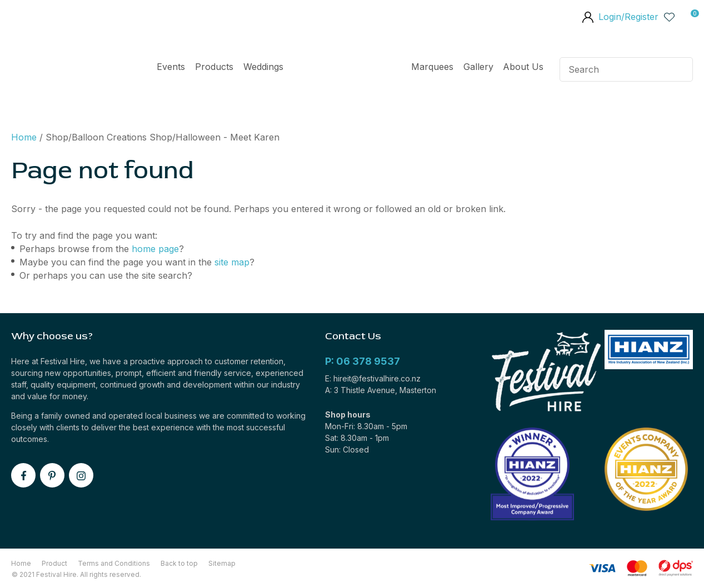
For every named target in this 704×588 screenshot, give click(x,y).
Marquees (432, 67)
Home (347, 69)
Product (54, 563)
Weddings (263, 67)
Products (214, 67)
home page (155, 249)
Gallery (478, 67)
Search (680, 69)
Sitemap (222, 563)
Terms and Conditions (114, 563)
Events (171, 67)
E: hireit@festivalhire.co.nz (373, 378)
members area (587, 18)
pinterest (52, 475)
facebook (23, 475)
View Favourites (670, 17)
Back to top (179, 563)
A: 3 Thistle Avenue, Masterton (381, 390)
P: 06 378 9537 (363, 361)
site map (232, 262)
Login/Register (628, 17)
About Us (523, 67)
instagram (81, 475)
